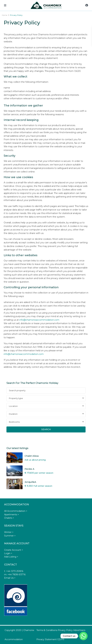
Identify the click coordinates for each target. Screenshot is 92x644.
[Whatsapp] (83, 636)
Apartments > (12, 515)
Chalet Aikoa (32, 456)
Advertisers (79, 630)
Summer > (10, 536)
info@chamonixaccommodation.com (39, 320)
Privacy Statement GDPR (50, 639)
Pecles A (29, 469)
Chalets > (9, 518)
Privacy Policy (65, 630)
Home (5, 15)
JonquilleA (30, 482)
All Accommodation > (16, 511)
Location (13, 406)
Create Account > (14, 550)
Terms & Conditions (47, 630)
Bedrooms (14, 422)
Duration (13, 414)
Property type (16, 398)
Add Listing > (11, 557)
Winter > (9, 532)
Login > (8, 553)
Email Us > (10, 578)
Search (46, 429)
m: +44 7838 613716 (15, 575)
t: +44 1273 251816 (14, 571)
